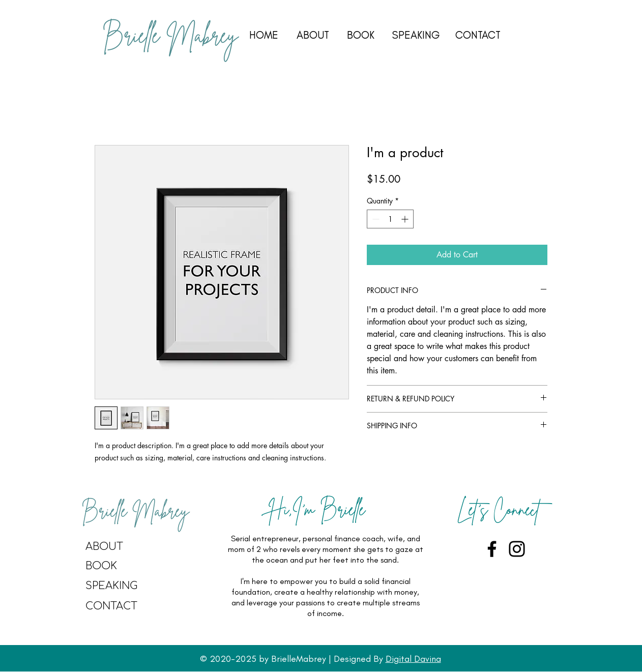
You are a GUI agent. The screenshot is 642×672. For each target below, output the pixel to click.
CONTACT (478, 35)
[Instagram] (517, 549)
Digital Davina (413, 659)
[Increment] (406, 219)
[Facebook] (492, 549)
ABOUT (313, 35)
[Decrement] (375, 219)
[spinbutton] (390, 219)
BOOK (361, 35)
